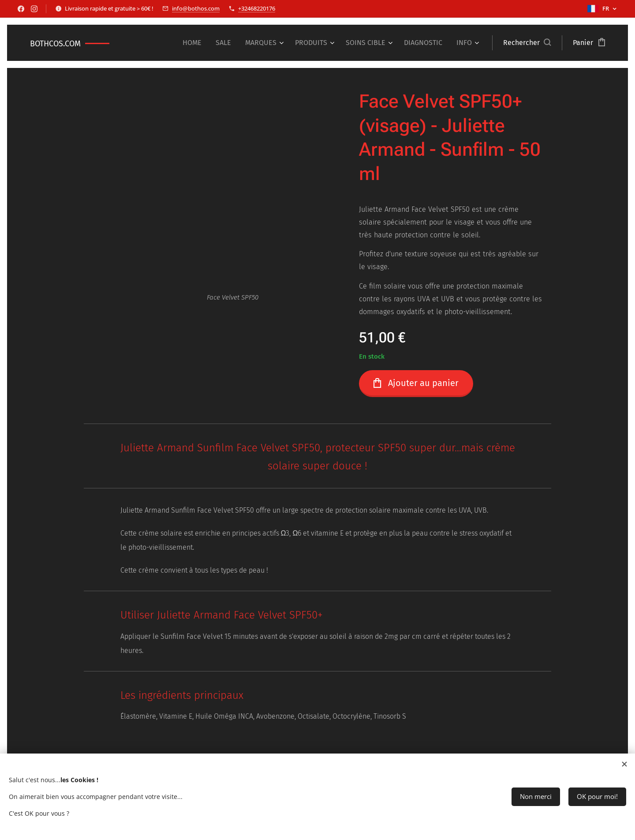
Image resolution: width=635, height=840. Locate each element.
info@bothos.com (196, 8)
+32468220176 (257, 8)
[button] (527, 43)
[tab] (318, 697)
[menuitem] (194, 43)
